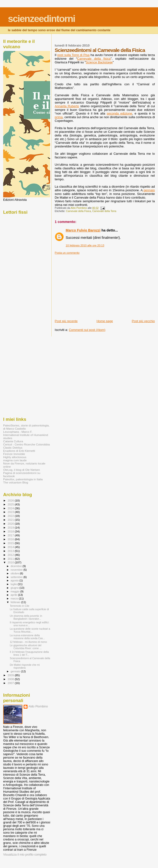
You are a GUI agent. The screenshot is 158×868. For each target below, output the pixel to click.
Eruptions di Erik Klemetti (19, 451)
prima (59, 117)
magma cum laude (15, 460)
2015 (11, 543)
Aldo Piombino (38, 706)
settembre (17, 577)
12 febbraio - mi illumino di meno (28, 642)
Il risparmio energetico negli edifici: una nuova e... (29, 624)
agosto (15, 580)
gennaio (149, 190)
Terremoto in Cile (19, 606)
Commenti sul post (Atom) (87, 330)
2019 (11, 527)
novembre (17, 570)
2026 (11, 500)
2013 (11, 551)
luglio (14, 584)
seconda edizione (120, 113)
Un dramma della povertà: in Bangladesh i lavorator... (26, 617)
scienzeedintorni (41, 19)
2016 (11, 539)
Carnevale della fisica (94, 59)
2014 (11, 547)
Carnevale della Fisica (78, 211)
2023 (11, 512)
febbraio (16, 602)
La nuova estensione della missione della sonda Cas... (27, 637)
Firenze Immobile (14, 454)
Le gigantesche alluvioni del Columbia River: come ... (26, 647)
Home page (105, 321)
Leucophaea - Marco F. (18, 432)
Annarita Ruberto (67, 106)
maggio (16, 591)
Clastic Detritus (13, 448)
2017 (11, 535)
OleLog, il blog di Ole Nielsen (22, 470)
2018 (11, 531)
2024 (11, 508)
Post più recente (66, 321)
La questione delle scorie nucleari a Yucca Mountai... (30, 630)
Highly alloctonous (15, 457)
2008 (11, 679)
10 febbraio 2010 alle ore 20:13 (85, 245)
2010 (11, 562)
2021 (11, 520)
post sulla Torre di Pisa (73, 55)
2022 (11, 516)
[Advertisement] (91, 285)
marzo (15, 598)
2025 (11, 504)
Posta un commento (67, 253)
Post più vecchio (143, 321)
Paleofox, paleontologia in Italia (23, 479)
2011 (11, 559)
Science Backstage (99, 62)
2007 (11, 683)
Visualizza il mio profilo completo (25, 855)
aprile (14, 595)
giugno (15, 588)
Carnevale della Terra (104, 211)
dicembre (17, 566)
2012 (11, 555)
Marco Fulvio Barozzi (83, 230)
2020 (11, 524)
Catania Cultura (13, 441)
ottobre (15, 573)
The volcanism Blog (16, 482)
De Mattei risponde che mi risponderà (25, 666)
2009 (11, 675)
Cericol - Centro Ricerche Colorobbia (26, 444)
